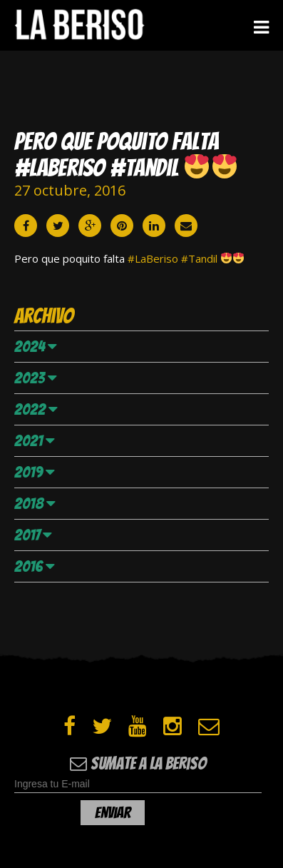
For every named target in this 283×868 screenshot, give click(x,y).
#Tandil (199, 258)
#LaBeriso (153, 258)
